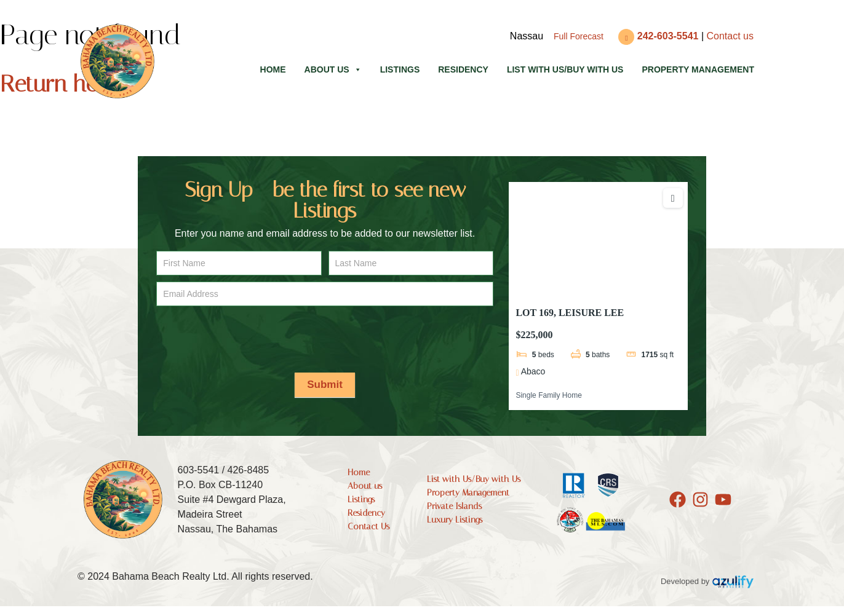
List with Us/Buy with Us (565, 69)
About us (333, 69)
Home (273, 69)
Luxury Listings (455, 520)
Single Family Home (548, 395)
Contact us (730, 36)
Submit (325, 385)
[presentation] (250, 336)
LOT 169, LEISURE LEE (570, 313)
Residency (463, 69)
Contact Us (368, 527)
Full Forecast (579, 36)
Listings (400, 69)
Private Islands (454, 506)
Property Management (698, 69)
